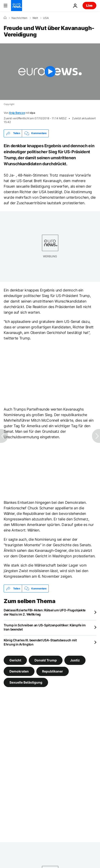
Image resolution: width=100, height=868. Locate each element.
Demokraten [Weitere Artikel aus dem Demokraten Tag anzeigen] (19, 671)
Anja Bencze (17, 113)
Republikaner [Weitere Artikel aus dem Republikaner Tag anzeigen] (53, 671)
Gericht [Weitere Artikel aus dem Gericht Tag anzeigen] (15, 660)
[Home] (5, 18)
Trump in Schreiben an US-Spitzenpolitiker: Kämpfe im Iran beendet (45, 627)
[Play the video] (50, 72)
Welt (35, 18)
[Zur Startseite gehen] (17, 6)
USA (46, 18)
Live (89, 5)
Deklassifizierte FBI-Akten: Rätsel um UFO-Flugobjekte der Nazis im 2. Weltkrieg (45, 612)
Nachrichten (19, 18)
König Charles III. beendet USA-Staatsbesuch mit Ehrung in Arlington (40, 642)
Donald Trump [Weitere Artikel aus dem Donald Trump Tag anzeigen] (46, 660)
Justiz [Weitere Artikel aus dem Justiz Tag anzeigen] (75, 660)
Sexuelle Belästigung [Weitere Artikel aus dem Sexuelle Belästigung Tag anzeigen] (26, 682)
